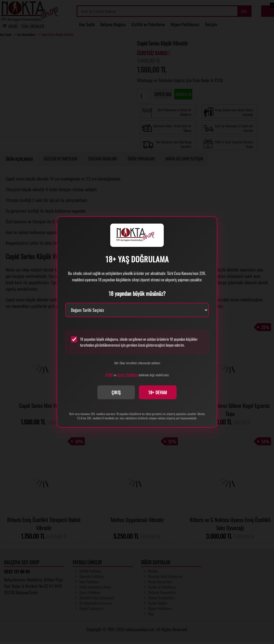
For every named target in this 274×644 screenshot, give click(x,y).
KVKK (109, 375)
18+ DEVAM (158, 392)
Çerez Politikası (127, 375)
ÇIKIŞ (116, 392)
